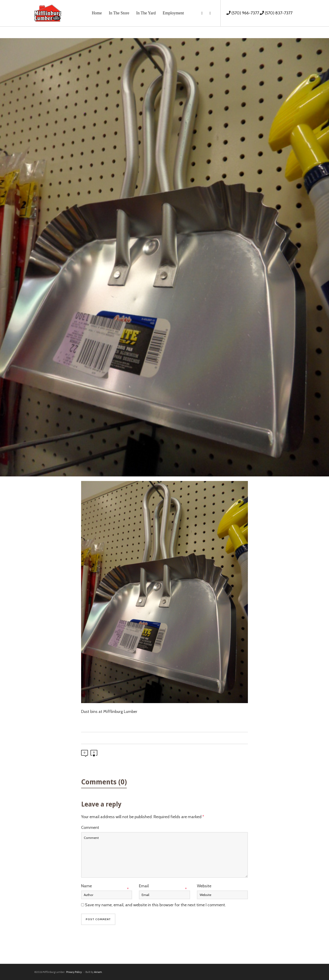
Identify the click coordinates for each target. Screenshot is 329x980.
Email (144, 886)
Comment (90, 828)
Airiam (98, 972)
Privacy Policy (74, 972)
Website (204, 886)
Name (86, 886)
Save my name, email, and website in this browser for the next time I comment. (155, 905)
